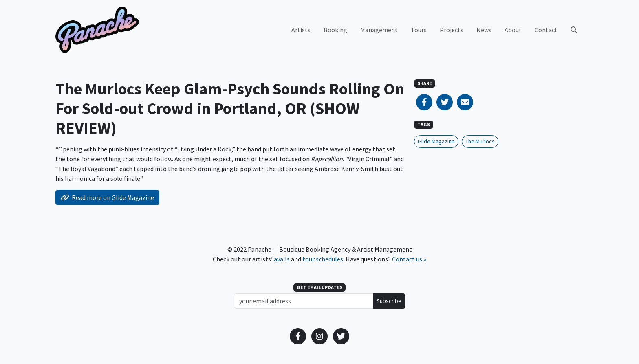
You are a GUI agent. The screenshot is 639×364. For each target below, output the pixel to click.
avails (282, 259)
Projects (452, 30)
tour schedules (323, 259)
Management (379, 30)
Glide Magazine (436, 141)
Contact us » (409, 259)
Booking (335, 30)
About (513, 30)
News (484, 30)
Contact (546, 30)
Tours (419, 30)
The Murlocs (480, 141)
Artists (301, 30)
